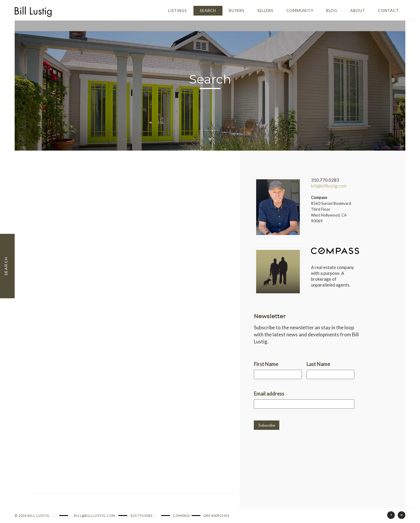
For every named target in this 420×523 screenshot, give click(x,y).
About (358, 11)
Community (300, 11)
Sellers (265, 11)
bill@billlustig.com (329, 186)
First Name (266, 364)
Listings (178, 11)
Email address (269, 394)
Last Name (318, 364)
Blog (332, 11)
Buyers (237, 11)
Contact (388, 11)
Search (208, 11)
